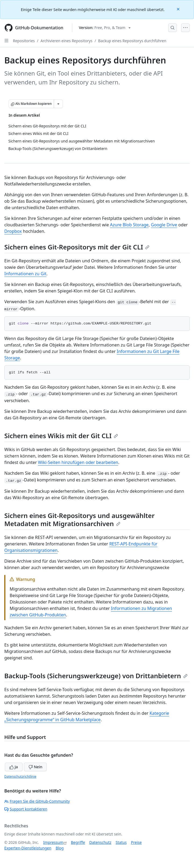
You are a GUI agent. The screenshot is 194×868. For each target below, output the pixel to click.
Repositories (24, 41)
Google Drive (164, 225)
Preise (136, 842)
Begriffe (78, 842)
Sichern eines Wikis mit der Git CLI (61, 436)
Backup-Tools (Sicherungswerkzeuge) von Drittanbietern (96, 676)
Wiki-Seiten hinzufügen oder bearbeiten (78, 462)
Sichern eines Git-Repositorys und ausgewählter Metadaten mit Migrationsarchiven (79, 519)
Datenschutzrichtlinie (20, 776)
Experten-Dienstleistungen (28, 848)
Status (121, 842)
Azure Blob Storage (129, 225)
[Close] (179, 9)
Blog (60, 848)
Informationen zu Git (25, 274)
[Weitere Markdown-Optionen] (58, 104)
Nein (35, 767)
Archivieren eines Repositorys (67, 41)
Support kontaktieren (26, 809)
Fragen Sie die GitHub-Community (37, 801)
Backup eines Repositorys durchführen (132, 41)
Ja (14, 767)
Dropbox (13, 231)
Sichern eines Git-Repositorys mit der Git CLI (77, 247)
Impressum (53, 842)
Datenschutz (100, 842)
